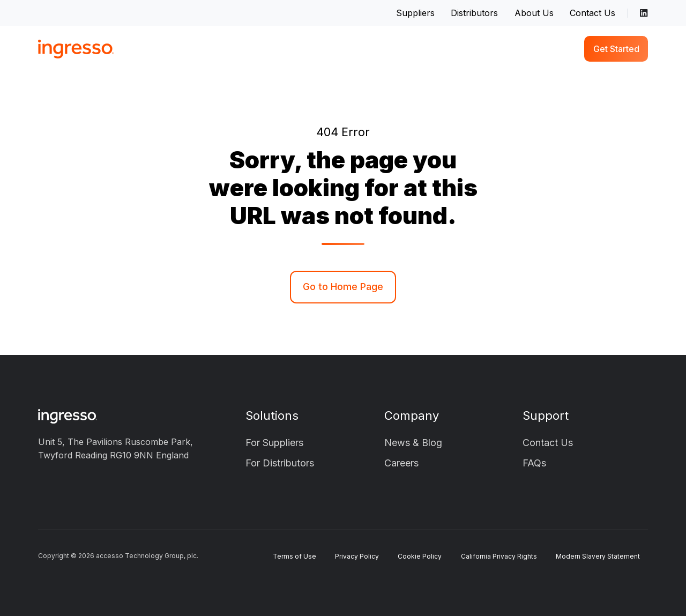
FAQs (534, 463)
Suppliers (415, 13)
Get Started (616, 49)
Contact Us (592, 13)
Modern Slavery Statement (598, 556)
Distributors (474, 13)
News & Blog (413, 443)
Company (412, 415)
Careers (401, 463)
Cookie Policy (420, 556)
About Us (534, 13)
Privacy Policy (357, 556)
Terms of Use (294, 556)
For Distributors (280, 463)
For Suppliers (274, 443)
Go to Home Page (343, 287)
